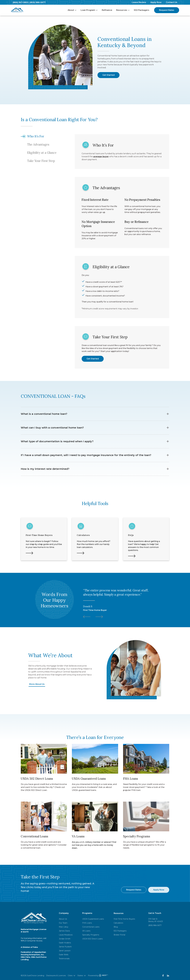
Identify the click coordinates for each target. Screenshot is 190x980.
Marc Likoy (64, 927)
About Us (63, 919)
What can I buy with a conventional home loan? (95, 428)
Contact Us (172, 2)
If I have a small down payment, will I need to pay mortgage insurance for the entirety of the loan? (95, 455)
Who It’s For (36, 136)
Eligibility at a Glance (42, 153)
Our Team (63, 923)
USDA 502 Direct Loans (92, 939)
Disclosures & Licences (56, 976)
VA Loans (86, 931)
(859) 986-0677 (38, 2)
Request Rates (167, 10)
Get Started (108, 75)
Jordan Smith (65, 939)
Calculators (118, 923)
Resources (123, 10)
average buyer (101, 157)
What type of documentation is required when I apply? (95, 441)
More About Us (37, 684)
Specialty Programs (91, 935)
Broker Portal (119, 935)
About (72, 10)
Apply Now (156, 2)
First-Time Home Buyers (124, 919)
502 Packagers (142, 10)
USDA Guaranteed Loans (93, 919)
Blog (116, 927)
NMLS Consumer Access (32, 941)
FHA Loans (87, 923)
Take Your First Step (41, 161)
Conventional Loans (91, 927)
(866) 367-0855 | (21, 2)
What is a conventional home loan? (95, 414)
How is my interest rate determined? (95, 469)
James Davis (64, 931)
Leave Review (139, 2)
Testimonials (64, 959)
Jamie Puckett (65, 947)
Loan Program (89, 10)
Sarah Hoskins (65, 943)
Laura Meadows (66, 935)
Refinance (107, 10)
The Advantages (38, 145)
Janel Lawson (65, 951)
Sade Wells (64, 955)
